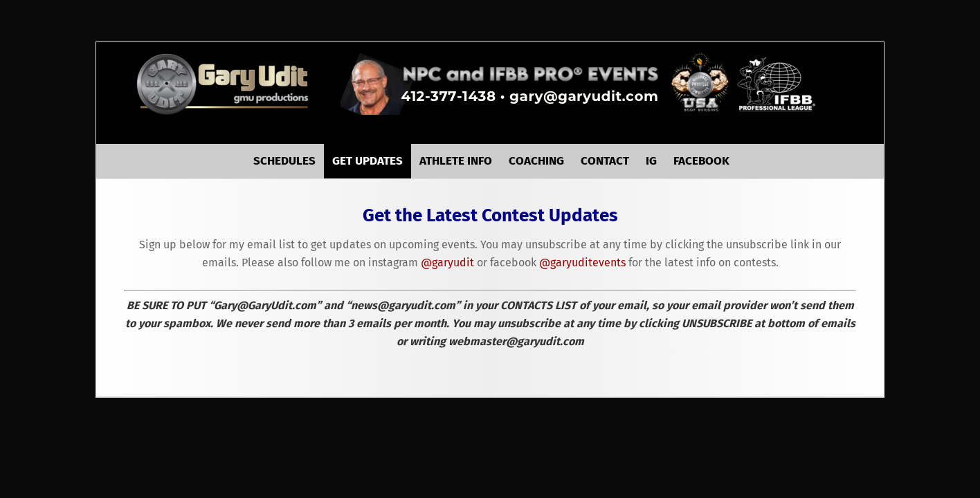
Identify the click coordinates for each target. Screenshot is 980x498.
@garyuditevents (582, 274)
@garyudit (447, 274)
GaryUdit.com (224, 84)
